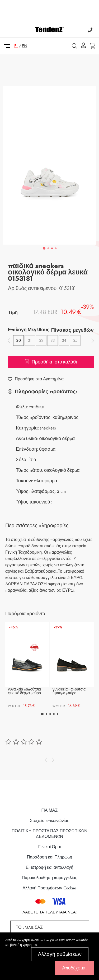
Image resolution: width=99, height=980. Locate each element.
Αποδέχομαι (74, 968)
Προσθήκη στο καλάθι (51, 362)
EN (25, 46)
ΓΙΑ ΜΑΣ (50, 810)
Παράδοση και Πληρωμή (49, 857)
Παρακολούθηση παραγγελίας (50, 878)
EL (16, 46)
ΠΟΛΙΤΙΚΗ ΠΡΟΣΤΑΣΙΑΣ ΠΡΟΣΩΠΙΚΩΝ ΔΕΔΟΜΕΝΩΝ (49, 834)
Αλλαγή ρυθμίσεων (60, 954)
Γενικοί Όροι (50, 847)
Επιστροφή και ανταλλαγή (50, 867)
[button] (44, 248)
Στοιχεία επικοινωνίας (49, 821)
